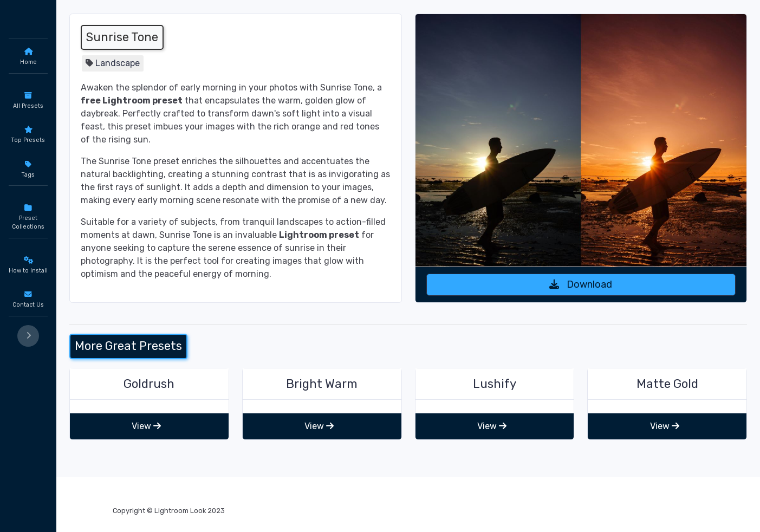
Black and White (54, 242)
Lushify (530, 408)
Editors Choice (51, 223)
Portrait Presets (54, 262)
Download (605, 248)
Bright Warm (382, 408)
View (231, 450)
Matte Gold (679, 408)
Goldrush (233, 408)
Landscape (213, 63)
